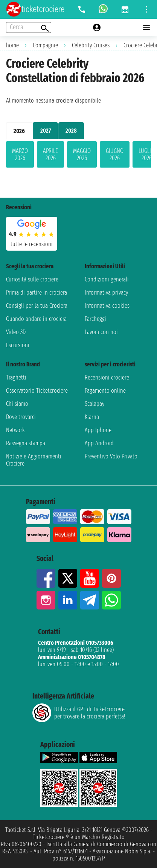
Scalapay (95, 404)
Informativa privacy (106, 293)
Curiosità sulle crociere (32, 279)
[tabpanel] (78, 156)
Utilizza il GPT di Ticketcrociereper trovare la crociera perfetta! (79, 713)
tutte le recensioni (32, 244)
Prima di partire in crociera (37, 293)
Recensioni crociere (107, 377)
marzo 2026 (20, 154)
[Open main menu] (146, 27)
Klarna (92, 417)
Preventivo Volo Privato (111, 456)
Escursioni (18, 345)
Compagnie (45, 45)
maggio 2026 (82, 154)
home (12, 45)
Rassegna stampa (26, 443)
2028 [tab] (71, 131)
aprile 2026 (50, 154)
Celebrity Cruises (91, 45)
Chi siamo (17, 404)
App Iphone (98, 430)
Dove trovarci (21, 417)
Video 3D (16, 332)
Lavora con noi (101, 332)
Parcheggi (95, 319)
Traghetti (16, 377)
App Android (99, 443)
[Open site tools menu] (146, 9)
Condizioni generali (107, 279)
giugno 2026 (115, 154)
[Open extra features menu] (29, 27)
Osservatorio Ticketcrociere (37, 391)
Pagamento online (105, 391)
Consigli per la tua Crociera (37, 306)
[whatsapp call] (103, 9)
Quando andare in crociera (36, 319)
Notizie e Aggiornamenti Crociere (34, 460)
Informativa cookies (107, 306)
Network (15, 430)
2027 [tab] (46, 131)
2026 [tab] (19, 131)
